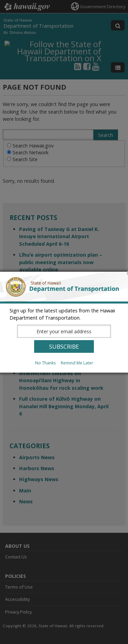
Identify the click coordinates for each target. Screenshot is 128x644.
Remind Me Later (77, 363)
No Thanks (45, 363)
